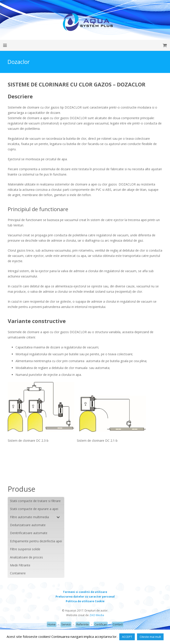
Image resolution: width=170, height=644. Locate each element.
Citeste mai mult (150, 637)
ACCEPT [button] (127, 637)
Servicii (66, 624)
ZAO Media (97, 615)
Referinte (83, 624)
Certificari (101, 624)
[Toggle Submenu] (56, 517)
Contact (118, 624)
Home (52, 624)
